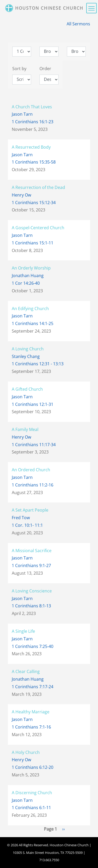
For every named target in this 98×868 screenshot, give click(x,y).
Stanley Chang (26, 356)
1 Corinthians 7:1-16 (31, 727)
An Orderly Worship (31, 268)
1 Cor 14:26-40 (26, 283)
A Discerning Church (32, 793)
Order (45, 69)
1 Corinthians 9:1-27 (31, 565)
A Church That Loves (32, 107)
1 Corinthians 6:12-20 (33, 767)
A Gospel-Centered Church (38, 228)
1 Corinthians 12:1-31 (33, 404)
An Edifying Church (30, 309)
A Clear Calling (26, 671)
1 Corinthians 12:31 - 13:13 (38, 364)
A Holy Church (26, 752)
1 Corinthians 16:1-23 (33, 122)
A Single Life (23, 631)
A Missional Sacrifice (32, 551)
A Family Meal (25, 429)
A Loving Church (28, 349)
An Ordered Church (31, 470)
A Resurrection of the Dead (38, 187)
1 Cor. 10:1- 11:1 (27, 525)
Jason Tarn (22, 114)
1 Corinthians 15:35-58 (34, 162)
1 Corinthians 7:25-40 (33, 646)
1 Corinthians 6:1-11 (31, 808)
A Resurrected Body (31, 147)
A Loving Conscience (32, 591)
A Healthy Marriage (31, 712)
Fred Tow (21, 518)
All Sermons (78, 24)
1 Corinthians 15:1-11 (33, 243)
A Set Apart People (30, 510)
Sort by (19, 69)
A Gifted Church (27, 389)
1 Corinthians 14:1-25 (33, 323)
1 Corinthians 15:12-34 (34, 203)
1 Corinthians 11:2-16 (33, 485)
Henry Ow (21, 195)
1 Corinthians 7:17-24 (33, 687)
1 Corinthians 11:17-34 (34, 445)
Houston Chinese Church (49, 8)
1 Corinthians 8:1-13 (31, 606)
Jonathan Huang (28, 276)
